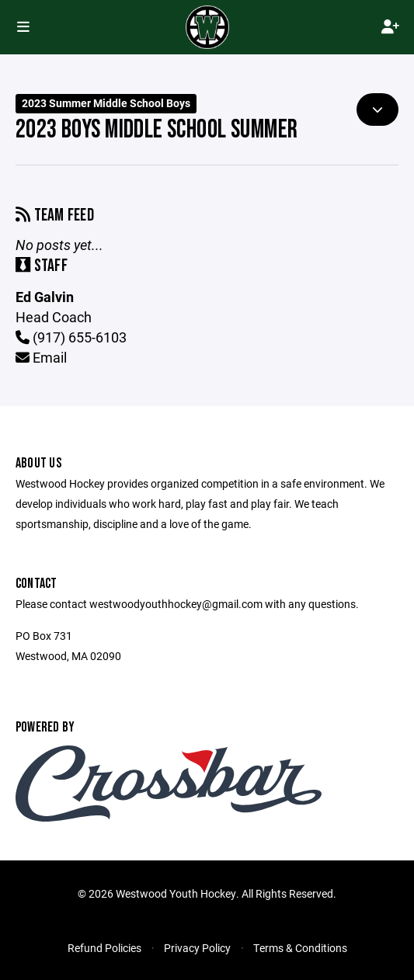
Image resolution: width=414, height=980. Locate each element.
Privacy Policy (197, 948)
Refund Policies (104, 948)
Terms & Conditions (300, 948)
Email (41, 357)
